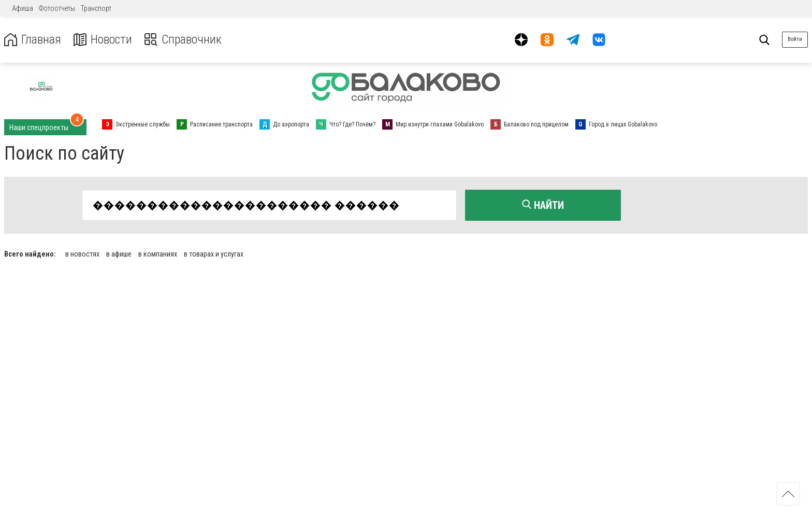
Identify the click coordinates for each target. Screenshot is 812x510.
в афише (119, 254)
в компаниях (158, 254)
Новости (103, 40)
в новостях (82, 254)
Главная (33, 40)
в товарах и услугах (214, 254)
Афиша (23, 8)
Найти (543, 205)
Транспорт (96, 8)
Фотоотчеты (57, 8)
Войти (795, 39)
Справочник (183, 40)
